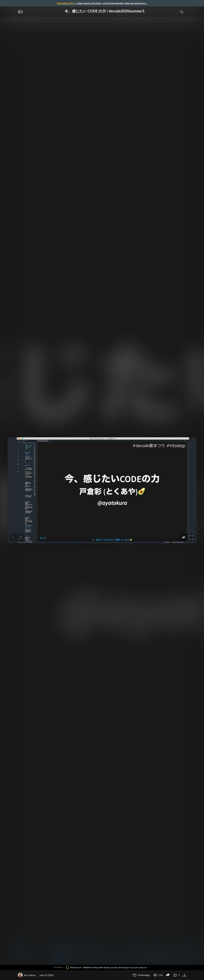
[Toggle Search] (182, 12)
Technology (141, 975)
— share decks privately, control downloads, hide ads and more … (102, 3)
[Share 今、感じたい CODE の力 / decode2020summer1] (168, 975)
